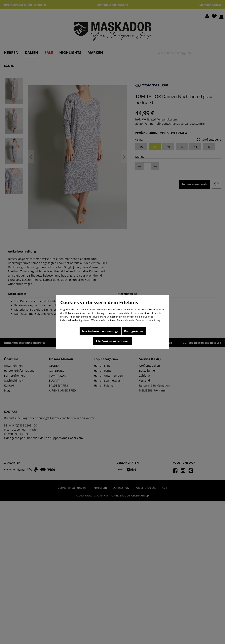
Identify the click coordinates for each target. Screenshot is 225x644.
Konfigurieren (134, 331)
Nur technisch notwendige (100, 331)
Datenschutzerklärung (148, 320)
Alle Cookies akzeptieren (112, 341)
